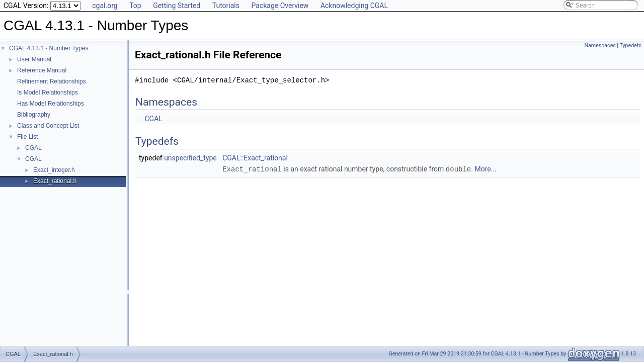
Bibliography (34, 115)
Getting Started (177, 6)
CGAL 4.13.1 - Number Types (49, 48)
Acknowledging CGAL (354, 6)
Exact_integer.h (54, 170)
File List (27, 137)
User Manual (34, 59)
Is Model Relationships (48, 93)
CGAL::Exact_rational (255, 158)
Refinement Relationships (52, 81)
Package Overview (280, 6)
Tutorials (226, 6)
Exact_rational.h (55, 181)
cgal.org (105, 6)
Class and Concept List (48, 126)
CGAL (33, 148)
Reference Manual (42, 70)
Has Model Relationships (51, 104)
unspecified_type (190, 158)
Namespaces (600, 46)
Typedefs (630, 46)
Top (135, 6)
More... (485, 169)
